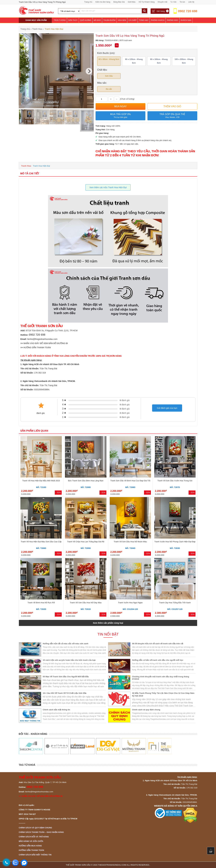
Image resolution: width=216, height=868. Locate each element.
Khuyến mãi (162, 2)
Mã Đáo (97, 20)
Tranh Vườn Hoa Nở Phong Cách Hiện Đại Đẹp (175, 542)
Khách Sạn (186, 20)
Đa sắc (109, 89)
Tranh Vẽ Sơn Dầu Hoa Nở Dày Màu (86, 603)
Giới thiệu (132, 2)
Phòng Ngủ (172, 20)
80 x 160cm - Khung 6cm (159, 61)
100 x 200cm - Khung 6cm (184, 61)
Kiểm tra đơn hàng (103, 2)
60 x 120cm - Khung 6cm (134, 61)
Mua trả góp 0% (120, 116)
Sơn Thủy (73, 20)
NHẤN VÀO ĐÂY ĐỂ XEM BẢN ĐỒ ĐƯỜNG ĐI (46, 343)
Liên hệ (191, 2)
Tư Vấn (173, 2)
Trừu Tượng (60, 20)
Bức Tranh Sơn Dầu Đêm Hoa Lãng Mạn (86, 481)
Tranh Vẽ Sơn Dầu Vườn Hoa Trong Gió (175, 481)
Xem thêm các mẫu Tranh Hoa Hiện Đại (108, 187)
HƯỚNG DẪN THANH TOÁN (37, 348)
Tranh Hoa (26, 166)
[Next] (89, 71)
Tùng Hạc (144, 20)
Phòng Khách (158, 20)
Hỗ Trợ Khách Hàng (147, 2)
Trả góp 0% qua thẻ (172, 116)
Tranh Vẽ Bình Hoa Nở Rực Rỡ (41, 603)
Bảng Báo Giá (119, 2)
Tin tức (182, 2)
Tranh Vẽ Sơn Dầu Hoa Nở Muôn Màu (130, 542)
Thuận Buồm (109, 20)
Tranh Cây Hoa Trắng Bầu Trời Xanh (175, 603)
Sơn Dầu (109, 76)
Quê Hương (86, 20)
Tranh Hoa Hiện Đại (41, 166)
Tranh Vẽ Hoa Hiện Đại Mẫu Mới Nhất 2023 (41, 481)
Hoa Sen (122, 20)
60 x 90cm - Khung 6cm (109, 59)
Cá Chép (133, 20)
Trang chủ (88, 2)
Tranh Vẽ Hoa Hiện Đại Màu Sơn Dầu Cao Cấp (41, 542)
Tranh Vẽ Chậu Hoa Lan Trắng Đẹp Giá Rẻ (86, 542)
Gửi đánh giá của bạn (167, 408)
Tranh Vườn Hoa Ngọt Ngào (130, 603)
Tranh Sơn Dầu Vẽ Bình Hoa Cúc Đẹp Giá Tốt (130, 481)
